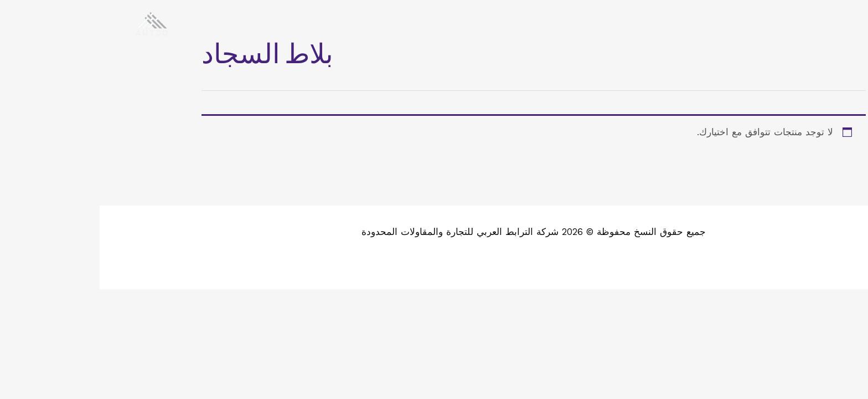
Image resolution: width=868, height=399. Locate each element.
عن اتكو (594, 23)
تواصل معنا (229, 23)
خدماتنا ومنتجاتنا (528, 23)
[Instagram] (810, 24)
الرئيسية (644, 23)
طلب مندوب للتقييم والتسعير (328, 23)
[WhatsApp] (794, 24)
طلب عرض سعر (437, 23)
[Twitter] (827, 24)
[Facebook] (844, 24)
